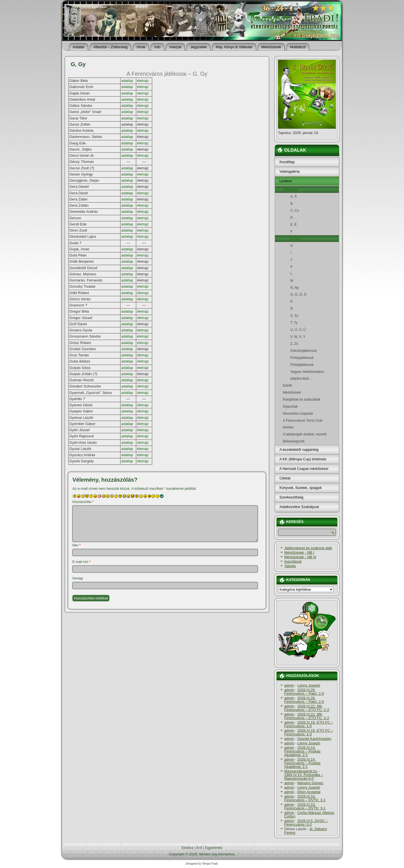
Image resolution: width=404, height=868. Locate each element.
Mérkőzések (271, 47)
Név (76, 545)
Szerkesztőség (291, 497)
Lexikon (286, 181)
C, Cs (307, 211)
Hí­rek (141, 47)
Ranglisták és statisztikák (307, 400)
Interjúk (175, 47)
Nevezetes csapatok (307, 414)
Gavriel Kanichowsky (314, 739)
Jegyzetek (198, 47)
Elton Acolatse (309, 792)
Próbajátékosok (307, 358)
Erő (199, 848)
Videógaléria (290, 171)
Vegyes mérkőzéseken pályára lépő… (307, 375)
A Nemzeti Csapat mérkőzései (304, 469)
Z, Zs (307, 344)
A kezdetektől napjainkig (299, 450)
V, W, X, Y (307, 337)
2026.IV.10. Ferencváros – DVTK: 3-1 (305, 798)
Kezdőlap (287, 162)
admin (289, 685)
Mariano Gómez (310, 783)
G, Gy (307, 239)
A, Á (307, 197)
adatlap (127, 81)
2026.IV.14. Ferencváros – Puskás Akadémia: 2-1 (302, 751)
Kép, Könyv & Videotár (234, 47)
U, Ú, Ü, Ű (307, 330)
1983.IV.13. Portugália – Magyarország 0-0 (304, 777)
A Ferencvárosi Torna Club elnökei (307, 424)
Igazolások (293, 561)
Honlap (78, 578)
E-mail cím (82, 562)
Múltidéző (298, 47)
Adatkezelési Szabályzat (299, 507)
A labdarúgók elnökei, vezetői (307, 434)
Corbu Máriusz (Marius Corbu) (309, 814)
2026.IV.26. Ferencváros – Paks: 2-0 (304, 692)
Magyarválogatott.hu (301, 771)
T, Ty (307, 323)
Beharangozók (307, 441)
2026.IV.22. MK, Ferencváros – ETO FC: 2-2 (307, 708)
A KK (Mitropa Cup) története (303, 459)
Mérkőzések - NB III (300, 557)
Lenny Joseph (309, 685)
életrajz (143, 81)
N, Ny (307, 288)
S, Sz (307, 316)
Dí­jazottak (307, 407)
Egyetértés (214, 848)
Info (157, 47)
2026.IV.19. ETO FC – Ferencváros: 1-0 (309, 724)
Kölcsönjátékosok (307, 351)
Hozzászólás (83, 502)
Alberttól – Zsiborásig (111, 47)
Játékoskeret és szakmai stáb (308, 548)
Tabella (290, 566)
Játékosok (307, 190)
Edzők (307, 385)
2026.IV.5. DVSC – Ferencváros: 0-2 (306, 823)
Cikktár (285, 478)
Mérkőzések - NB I (299, 552)
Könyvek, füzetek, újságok (301, 488)
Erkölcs (188, 848)
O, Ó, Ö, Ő (307, 295)
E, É (307, 225)
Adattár (79, 47)
